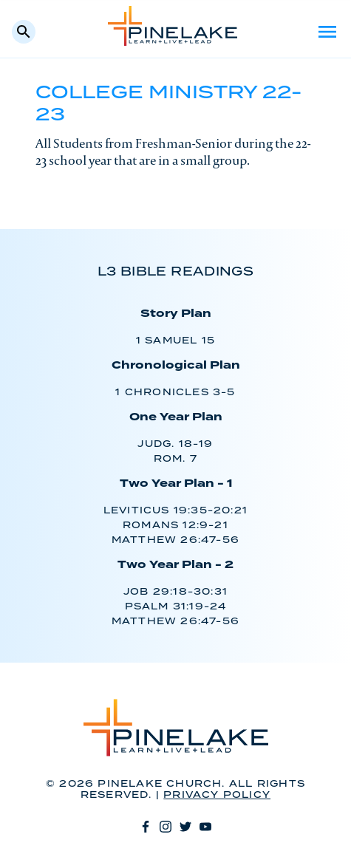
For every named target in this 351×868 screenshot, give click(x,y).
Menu (327, 32)
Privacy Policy (217, 795)
